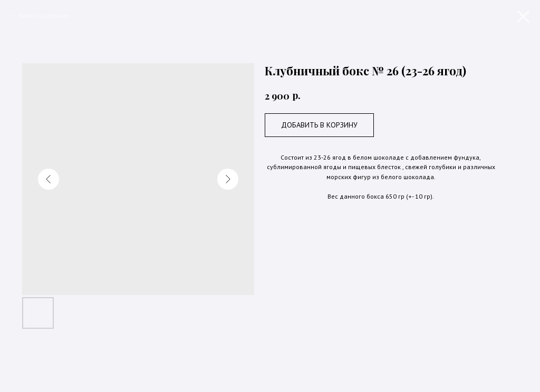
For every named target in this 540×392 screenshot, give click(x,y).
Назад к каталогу (44, 15)
